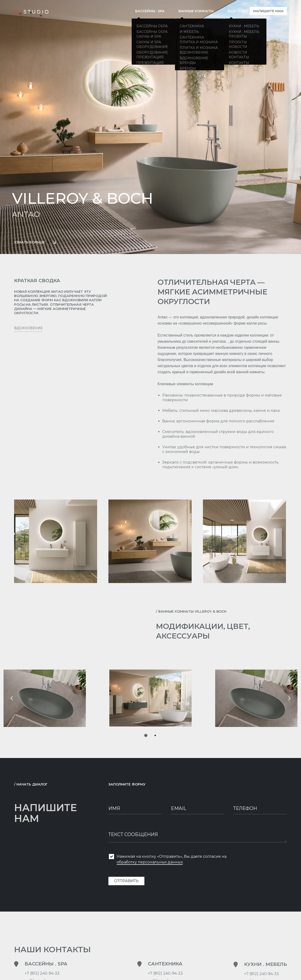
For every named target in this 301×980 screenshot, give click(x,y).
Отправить (126, 882)
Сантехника (165, 965)
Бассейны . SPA (46, 965)
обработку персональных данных (150, 863)
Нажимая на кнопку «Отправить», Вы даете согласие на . (172, 861)
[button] (289, 698)
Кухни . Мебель (265, 976)
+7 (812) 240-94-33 (42, 974)
